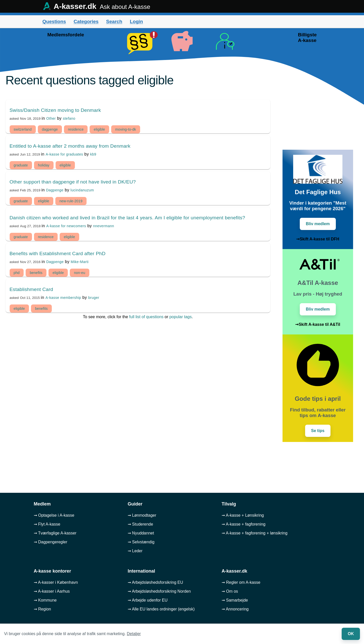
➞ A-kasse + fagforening (244, 524)
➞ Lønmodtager (142, 515)
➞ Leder (135, 551)
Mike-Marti (80, 262)
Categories (86, 21)
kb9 (93, 154)
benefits (36, 273)
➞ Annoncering (235, 609)
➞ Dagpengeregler (51, 542)
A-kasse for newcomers (66, 226)
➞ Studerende (140, 524)
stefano (69, 118)
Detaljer (134, 634)
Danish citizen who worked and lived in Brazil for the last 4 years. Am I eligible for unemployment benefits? (127, 218)
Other (51, 118)
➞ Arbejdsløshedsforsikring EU (155, 582)
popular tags (180, 317)
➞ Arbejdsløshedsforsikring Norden (159, 591)
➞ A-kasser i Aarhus (52, 591)
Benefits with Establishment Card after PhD (58, 254)
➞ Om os (230, 591)
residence (76, 129)
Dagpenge (55, 190)
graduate (21, 165)
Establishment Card (31, 289)
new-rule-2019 (71, 201)
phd (17, 273)
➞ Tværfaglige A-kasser (55, 533)
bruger (94, 298)
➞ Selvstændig (141, 542)
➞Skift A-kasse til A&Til (318, 324)
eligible (99, 129)
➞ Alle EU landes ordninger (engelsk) (161, 609)
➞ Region (42, 609)
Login (136, 21)
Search (114, 21)
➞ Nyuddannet (141, 533)
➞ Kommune (45, 600)
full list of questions (146, 317)
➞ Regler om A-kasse (241, 582)
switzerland (23, 129)
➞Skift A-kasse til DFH (318, 239)
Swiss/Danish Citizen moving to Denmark (55, 110)
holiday (44, 165)
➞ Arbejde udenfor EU (148, 600)
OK (351, 634)
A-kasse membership (63, 298)
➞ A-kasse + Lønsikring (243, 515)
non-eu (79, 273)
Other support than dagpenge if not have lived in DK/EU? (73, 182)
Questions (54, 21)
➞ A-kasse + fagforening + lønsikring (254, 533)
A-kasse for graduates (64, 154)
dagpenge (50, 129)
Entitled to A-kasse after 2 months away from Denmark (70, 146)
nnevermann (104, 226)
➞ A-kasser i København (56, 582)
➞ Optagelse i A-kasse (54, 515)
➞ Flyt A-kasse (47, 524)
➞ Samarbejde (235, 600)
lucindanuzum (82, 190)
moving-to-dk (126, 129)
